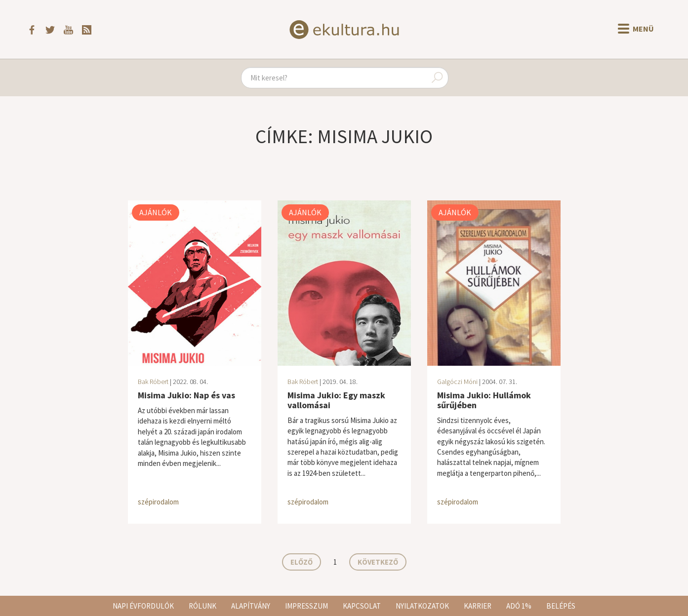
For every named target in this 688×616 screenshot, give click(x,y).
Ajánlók (156, 212)
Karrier (478, 606)
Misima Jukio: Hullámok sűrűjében (484, 400)
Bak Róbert (153, 382)
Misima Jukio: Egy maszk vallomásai (336, 400)
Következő (378, 562)
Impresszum (306, 606)
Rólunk (202, 606)
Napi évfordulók (143, 606)
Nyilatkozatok (422, 606)
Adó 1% (519, 606)
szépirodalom (158, 502)
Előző (302, 562)
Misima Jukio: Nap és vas (186, 395)
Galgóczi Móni (457, 382)
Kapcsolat (362, 606)
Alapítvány (251, 606)
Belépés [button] (561, 606)
